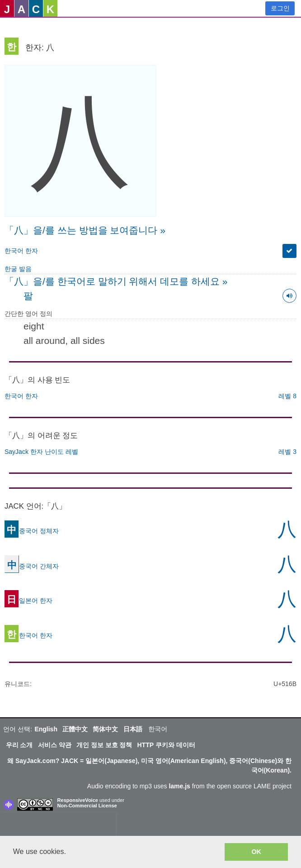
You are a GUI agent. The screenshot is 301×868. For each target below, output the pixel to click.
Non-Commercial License (87, 806)
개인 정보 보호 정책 (104, 745)
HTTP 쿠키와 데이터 (166, 745)
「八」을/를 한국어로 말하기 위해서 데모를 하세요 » (116, 281)
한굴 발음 (18, 269)
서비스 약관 (55, 745)
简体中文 (105, 729)
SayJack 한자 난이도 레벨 (41, 452)
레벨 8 (287, 396)
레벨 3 (287, 452)
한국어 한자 (21, 251)
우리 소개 (19, 745)
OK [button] (256, 852)
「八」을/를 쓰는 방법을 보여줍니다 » (85, 230)
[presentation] (58, 826)
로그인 (280, 8)
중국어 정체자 (32, 531)
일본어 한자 (28, 601)
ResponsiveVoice (78, 800)
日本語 (133, 729)
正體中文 (75, 729)
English (46, 729)
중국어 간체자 (32, 566)
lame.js (179, 786)
